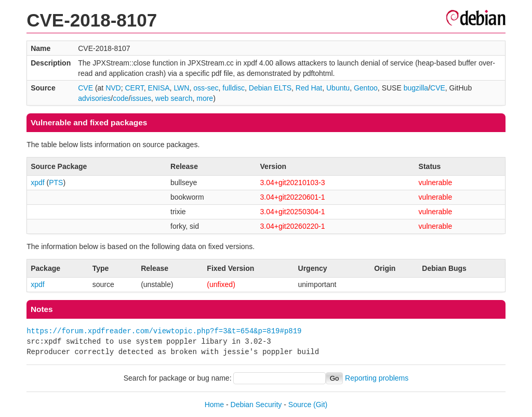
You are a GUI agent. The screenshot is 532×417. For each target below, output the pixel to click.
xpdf (37, 183)
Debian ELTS (270, 88)
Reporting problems (377, 378)
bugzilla (416, 88)
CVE (85, 88)
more (205, 98)
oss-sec (206, 88)
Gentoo (366, 88)
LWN (181, 88)
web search (174, 98)
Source (300, 405)
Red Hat (309, 88)
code (121, 98)
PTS (56, 183)
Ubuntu (338, 88)
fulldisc (234, 88)
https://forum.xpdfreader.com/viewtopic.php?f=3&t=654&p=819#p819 (164, 331)
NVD (113, 88)
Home (214, 405)
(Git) (320, 405)
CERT (134, 88)
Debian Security (256, 405)
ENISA (159, 88)
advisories (94, 98)
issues (141, 98)
